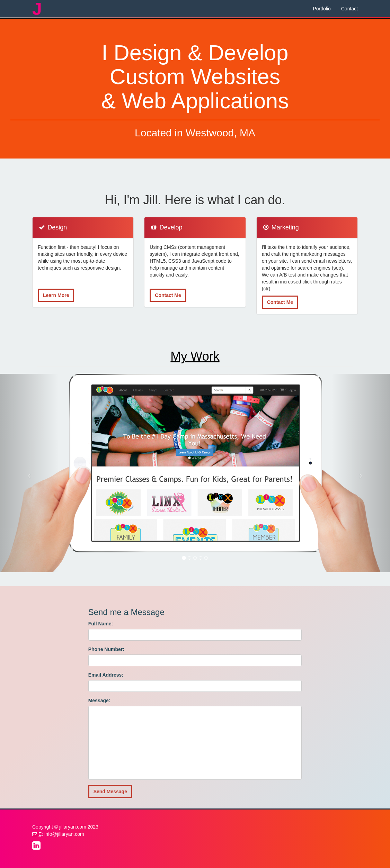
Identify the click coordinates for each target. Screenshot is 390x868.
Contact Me (168, 295)
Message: (99, 700)
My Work (195, 356)
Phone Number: (106, 649)
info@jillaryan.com (64, 834)
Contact (349, 9)
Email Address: (106, 675)
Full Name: (101, 624)
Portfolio (322, 9)
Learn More (56, 295)
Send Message (110, 792)
